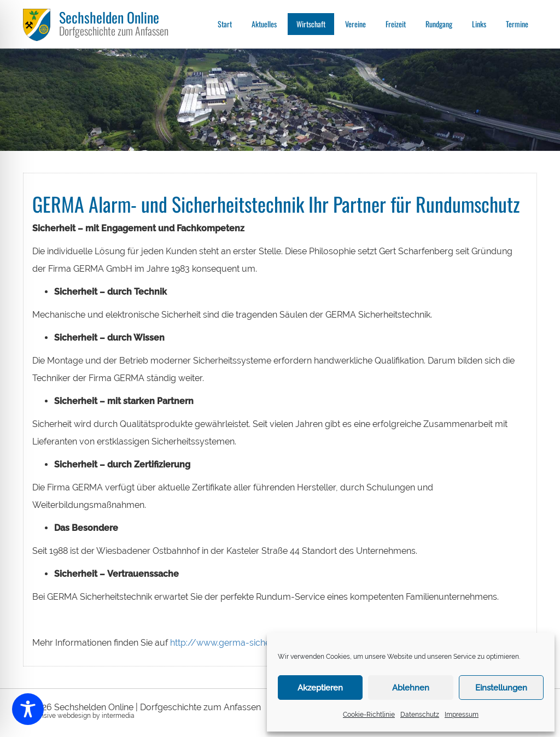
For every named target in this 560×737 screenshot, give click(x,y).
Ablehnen (411, 688)
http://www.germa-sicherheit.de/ (238, 643)
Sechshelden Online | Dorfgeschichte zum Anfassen (157, 707)
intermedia (118, 716)
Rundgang (439, 24)
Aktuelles (264, 24)
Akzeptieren (320, 688)
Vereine (355, 24)
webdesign (74, 716)
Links (479, 24)
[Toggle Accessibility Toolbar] (28, 709)
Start (225, 24)
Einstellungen (501, 688)
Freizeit (396, 24)
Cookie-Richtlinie (369, 715)
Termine (517, 24)
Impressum (462, 715)
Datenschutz (420, 715)
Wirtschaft (311, 24)
